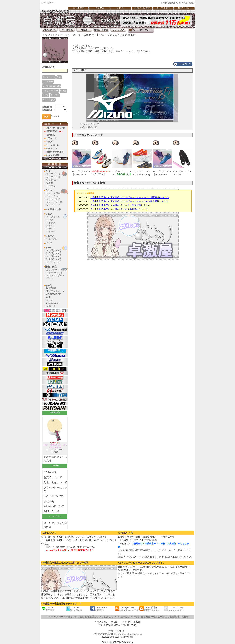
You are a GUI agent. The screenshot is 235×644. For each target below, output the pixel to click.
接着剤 (50, 183)
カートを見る (65, 617)
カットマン (51, 148)
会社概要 (49, 501)
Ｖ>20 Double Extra (52, 86)
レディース (51, 138)
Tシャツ (50, 228)
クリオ (50, 300)
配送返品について (94, 617)
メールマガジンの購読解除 (55, 525)
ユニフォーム (53, 217)
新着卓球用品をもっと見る (55, 459)
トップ (46, 35)
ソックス (51, 223)
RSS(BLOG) (127, 609)
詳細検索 (55, 117)
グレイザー (48, 82)
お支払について (53, 477)
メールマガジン (175, 609)
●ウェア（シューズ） (66, 35)
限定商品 (50, 135)
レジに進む (78, 617)
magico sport (53, 303)
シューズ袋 (52, 239)
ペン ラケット (53, 196)
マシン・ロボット (55, 275)
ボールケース (53, 262)
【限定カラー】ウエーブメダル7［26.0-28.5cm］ (110, 35)
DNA (59, 77)
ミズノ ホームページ (89, 124)
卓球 (124, 622)
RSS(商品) (150, 609)
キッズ (49, 142)
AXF (48, 297)
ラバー (49, 171)
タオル (50, 225)
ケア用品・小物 (53, 209)
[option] (82, 158)
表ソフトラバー (54, 177)
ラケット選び (53, 199)
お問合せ (184, 617)
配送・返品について (55, 482)
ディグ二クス (49, 100)
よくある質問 (163, 8)
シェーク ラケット (56, 193)
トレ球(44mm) (54, 256)
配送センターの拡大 (84, 591)
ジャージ (51, 231)
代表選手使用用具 (55, 152)
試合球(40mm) (54, 253)
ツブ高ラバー (53, 180)
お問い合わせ (185, 8)
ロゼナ (46, 95)
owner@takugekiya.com (130, 634)
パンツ (50, 220)
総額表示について (54, 506)
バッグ (49, 243)
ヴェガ (63, 91)
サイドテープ (53, 205)
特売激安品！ (54, 131)
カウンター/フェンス (57, 270)
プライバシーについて (55, 489)
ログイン (121, 8)
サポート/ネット (55, 272)
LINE (48, 609)
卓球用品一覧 (158, 617)
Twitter (74, 609)
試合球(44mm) (54, 259)
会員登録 (100, 8)
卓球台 (50, 278)
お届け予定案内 (142, 8)
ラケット (50, 190)
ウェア (49, 214)
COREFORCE (53, 294)
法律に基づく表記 (54, 496)
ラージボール (52, 145)
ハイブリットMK (50, 91)
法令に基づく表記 (130, 617)
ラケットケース (54, 202)
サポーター (52, 306)
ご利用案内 (78, 8)
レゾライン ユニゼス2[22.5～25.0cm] (122, 174)
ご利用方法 (50, 472)
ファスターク (49, 77)
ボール (49, 248)
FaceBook (99, 609)
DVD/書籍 (51, 288)
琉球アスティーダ (55, 291)
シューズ (50, 236)
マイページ (52, 617)
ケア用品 (51, 186)
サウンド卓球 (52, 155)
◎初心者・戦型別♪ (55, 128)
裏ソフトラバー (54, 174)
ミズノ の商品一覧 (88, 127)
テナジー (55, 95)
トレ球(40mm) (54, 250)
